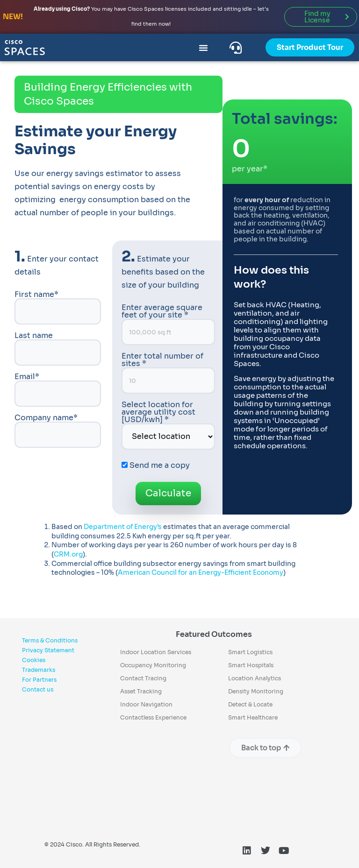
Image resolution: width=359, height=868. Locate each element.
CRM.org (68, 554)
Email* (58, 390)
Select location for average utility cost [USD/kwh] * (169, 425)
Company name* (58, 431)
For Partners (39, 680)
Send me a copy (156, 465)
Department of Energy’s (123, 527)
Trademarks (39, 670)
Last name (58, 349)
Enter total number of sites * (169, 373)
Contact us (38, 689)
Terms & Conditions (50, 640)
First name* (58, 308)
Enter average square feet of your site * (169, 325)
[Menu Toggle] (203, 48)
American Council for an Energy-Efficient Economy (201, 572)
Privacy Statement (48, 650)
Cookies (34, 660)
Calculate (168, 493)
